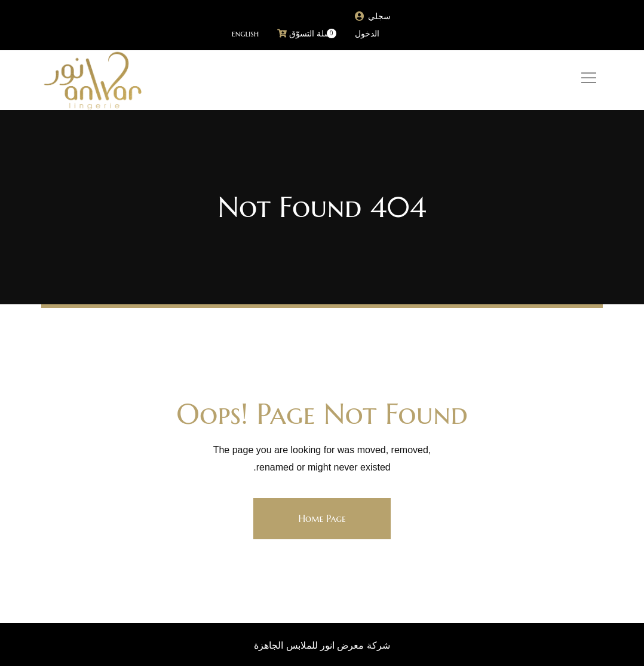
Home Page (322, 518)
